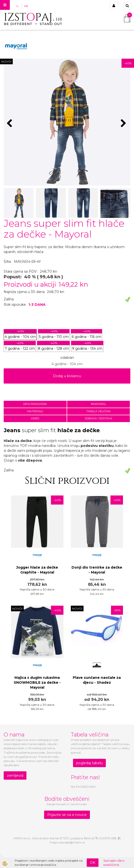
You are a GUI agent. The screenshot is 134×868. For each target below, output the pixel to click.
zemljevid (15, 775)
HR (26, 6)
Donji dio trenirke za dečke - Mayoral (97, 570)
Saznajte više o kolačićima (114, 863)
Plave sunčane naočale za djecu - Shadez (97, 680)
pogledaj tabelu (89, 763)
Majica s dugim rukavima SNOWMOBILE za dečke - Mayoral (37, 682)
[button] (124, 124)
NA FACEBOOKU (83, 787)
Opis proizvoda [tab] (35, 404)
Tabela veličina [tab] (98, 411)
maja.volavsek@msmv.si (67, 842)
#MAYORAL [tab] (98, 404)
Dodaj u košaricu (67, 376)
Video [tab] (35, 418)
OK (93, 863)
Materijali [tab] (35, 411)
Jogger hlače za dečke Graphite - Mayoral (37, 570)
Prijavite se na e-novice (67, 815)
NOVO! (6, 61)
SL (18, 6)
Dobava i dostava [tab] (98, 418)
